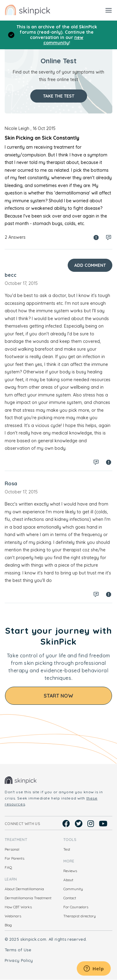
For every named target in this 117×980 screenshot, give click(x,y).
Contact (70, 898)
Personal (12, 849)
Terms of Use (18, 950)
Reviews (70, 871)
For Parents (15, 858)
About (68, 880)
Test (67, 849)
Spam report (96, 238)
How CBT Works (18, 907)
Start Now (58, 696)
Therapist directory (80, 916)
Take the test (59, 96)
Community (73, 889)
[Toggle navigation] (109, 10)
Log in (109, 238)
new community (63, 40)
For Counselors (76, 907)
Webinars (13, 916)
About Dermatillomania (24, 889)
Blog (8, 925)
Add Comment (90, 265)
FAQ (8, 867)
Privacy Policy (19, 960)
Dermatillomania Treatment (28, 898)
